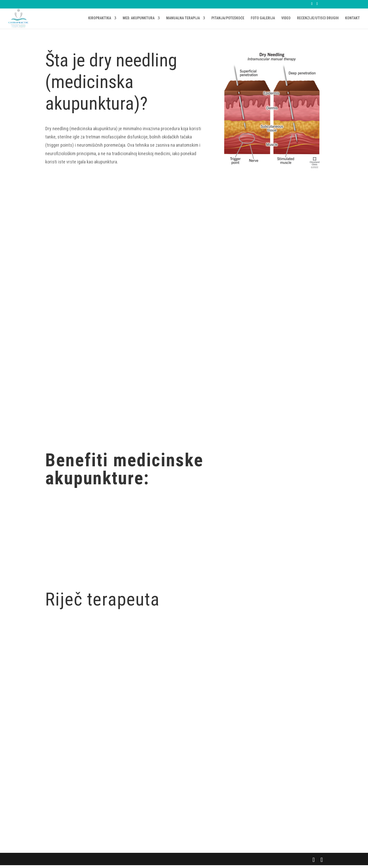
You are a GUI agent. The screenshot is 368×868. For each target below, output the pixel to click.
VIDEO (286, 19)
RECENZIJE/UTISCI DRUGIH (318, 19)
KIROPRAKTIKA (100, 19)
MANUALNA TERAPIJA (183, 19)
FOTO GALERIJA (263, 19)
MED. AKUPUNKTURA (139, 19)
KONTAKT (352, 19)
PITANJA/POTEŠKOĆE (228, 19)
